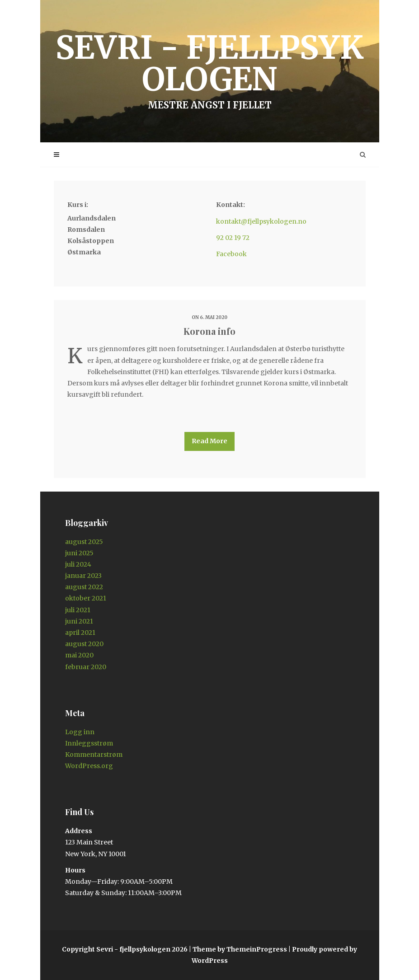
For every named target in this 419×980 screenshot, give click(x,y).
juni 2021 (79, 621)
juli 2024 (78, 564)
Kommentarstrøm (94, 755)
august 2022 (84, 587)
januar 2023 (83, 576)
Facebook (231, 254)
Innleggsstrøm (89, 743)
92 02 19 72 (233, 238)
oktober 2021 (86, 598)
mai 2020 (79, 655)
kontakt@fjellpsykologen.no (261, 221)
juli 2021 (78, 610)
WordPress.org (89, 766)
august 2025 (84, 542)
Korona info (209, 331)
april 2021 (80, 633)
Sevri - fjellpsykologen (210, 69)
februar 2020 (86, 667)
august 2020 (84, 644)
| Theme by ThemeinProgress (238, 949)
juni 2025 (79, 553)
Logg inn (80, 732)
